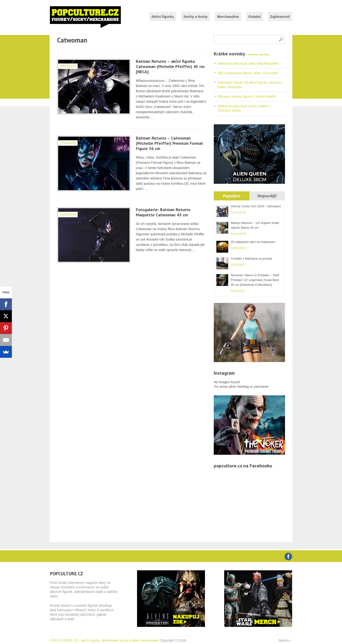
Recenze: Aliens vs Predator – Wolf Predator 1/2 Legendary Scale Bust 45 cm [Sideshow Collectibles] (255, 280)
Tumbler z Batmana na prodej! (251, 259)
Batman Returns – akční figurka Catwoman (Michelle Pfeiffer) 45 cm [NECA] (170, 66)
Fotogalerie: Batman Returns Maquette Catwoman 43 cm (163, 212)
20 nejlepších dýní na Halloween (253, 242)
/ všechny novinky (258, 54)
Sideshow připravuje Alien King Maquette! (248, 63)
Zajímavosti (280, 17)
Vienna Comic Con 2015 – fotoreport (256, 206)
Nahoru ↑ (285, 640)
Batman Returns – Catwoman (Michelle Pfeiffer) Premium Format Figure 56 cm (169, 143)
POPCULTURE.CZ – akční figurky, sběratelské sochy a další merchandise (104, 640)
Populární (232, 196)
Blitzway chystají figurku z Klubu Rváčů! (247, 97)
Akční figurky (163, 17)
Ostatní (255, 17)
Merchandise (228, 17)
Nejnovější (267, 196)
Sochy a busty (195, 17)
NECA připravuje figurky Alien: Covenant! (248, 73)
